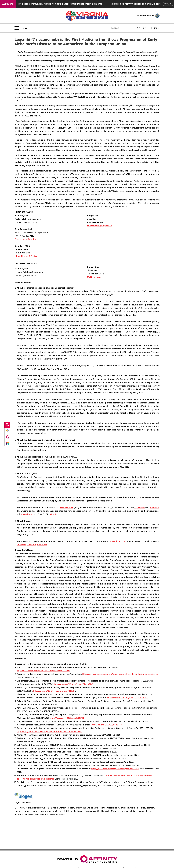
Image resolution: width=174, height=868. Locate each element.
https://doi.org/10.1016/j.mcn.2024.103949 (74, 684)
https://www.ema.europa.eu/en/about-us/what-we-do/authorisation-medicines (120, 674)
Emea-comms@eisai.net (26, 239)
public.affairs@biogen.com (100, 226)
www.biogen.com (118, 541)
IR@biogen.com (95, 277)
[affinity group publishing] (7, 437)
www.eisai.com (67, 507)
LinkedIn (141, 507)
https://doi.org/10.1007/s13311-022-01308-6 (127, 698)
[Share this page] (154, 28)
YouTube (43, 545)
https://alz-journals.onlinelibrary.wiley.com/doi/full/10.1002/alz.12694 (49, 731)
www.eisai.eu (27, 514)
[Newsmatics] (7, 443)
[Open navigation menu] (21, 28)
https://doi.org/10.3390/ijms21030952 (67, 718)
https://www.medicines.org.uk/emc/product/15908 (115, 769)
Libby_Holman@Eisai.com (27, 256)
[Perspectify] (7, 431)
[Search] (122, 28)
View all (168, 4)
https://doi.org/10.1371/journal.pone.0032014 (54, 691)
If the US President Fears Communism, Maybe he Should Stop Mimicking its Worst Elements (55, 4)
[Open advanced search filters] (144, 28)
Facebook (154, 507)
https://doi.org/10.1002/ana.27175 (107, 725)
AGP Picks (8, 4)
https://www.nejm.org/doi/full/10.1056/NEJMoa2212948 (43, 671)
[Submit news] (7, 425)
